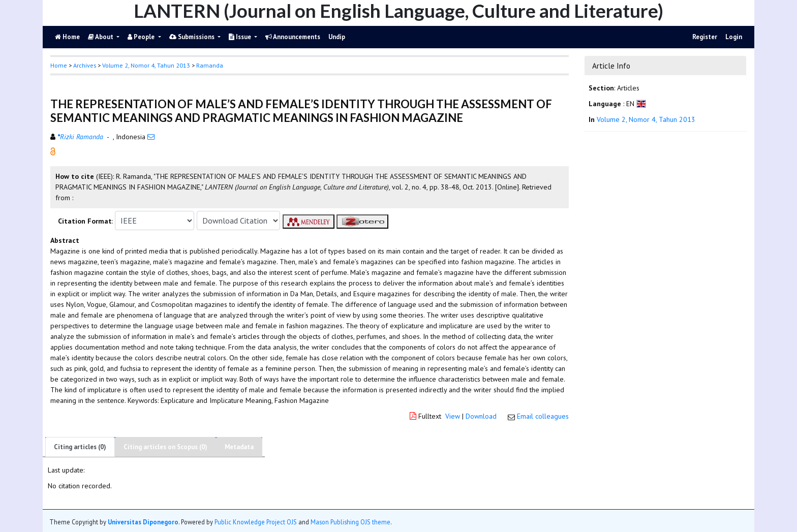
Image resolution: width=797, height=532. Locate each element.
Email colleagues (543, 416)
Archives (85, 65)
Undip (337, 37)
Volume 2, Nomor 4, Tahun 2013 (146, 65)
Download (481, 416)
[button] (53, 151)
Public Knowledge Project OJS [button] (256, 522)
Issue (241, 37)
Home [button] (59, 65)
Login (734, 37)
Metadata (239, 447)
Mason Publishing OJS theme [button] (350, 522)
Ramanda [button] (210, 65)
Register (705, 37)
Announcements (293, 37)
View (453, 416)
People (142, 37)
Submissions (193, 37)
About (101, 37)
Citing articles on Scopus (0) (165, 447)
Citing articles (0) (80, 447)
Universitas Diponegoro (143, 522)
